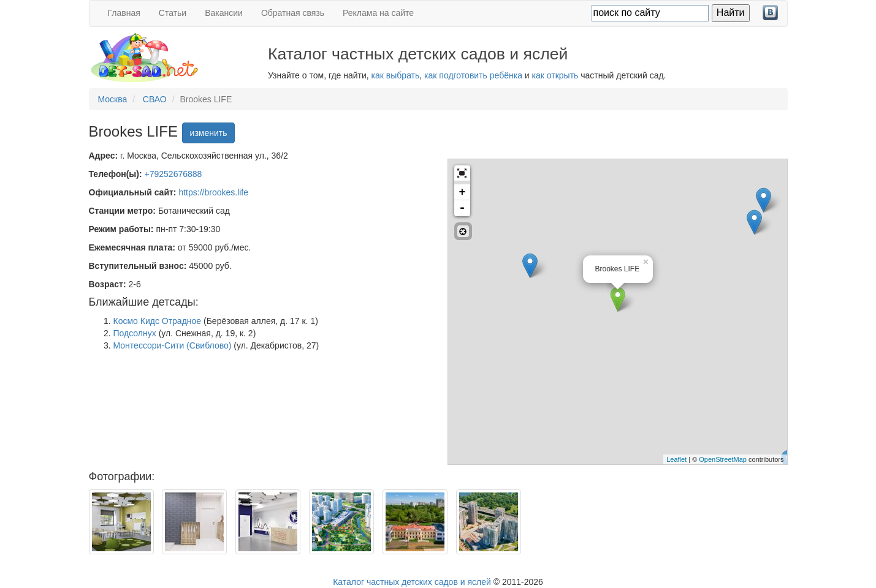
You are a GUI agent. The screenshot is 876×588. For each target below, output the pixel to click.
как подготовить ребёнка (473, 75)
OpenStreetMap (723, 459)
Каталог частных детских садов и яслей (412, 582)
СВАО (155, 99)
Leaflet (676, 459)
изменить (209, 133)
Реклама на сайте (378, 13)
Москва (113, 99)
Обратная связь (293, 13)
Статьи (173, 13)
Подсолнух (135, 333)
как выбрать (396, 75)
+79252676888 (173, 174)
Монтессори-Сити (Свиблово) (173, 345)
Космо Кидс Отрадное (158, 321)
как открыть (555, 75)
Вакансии (224, 13)
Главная (124, 13)
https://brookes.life (213, 192)
